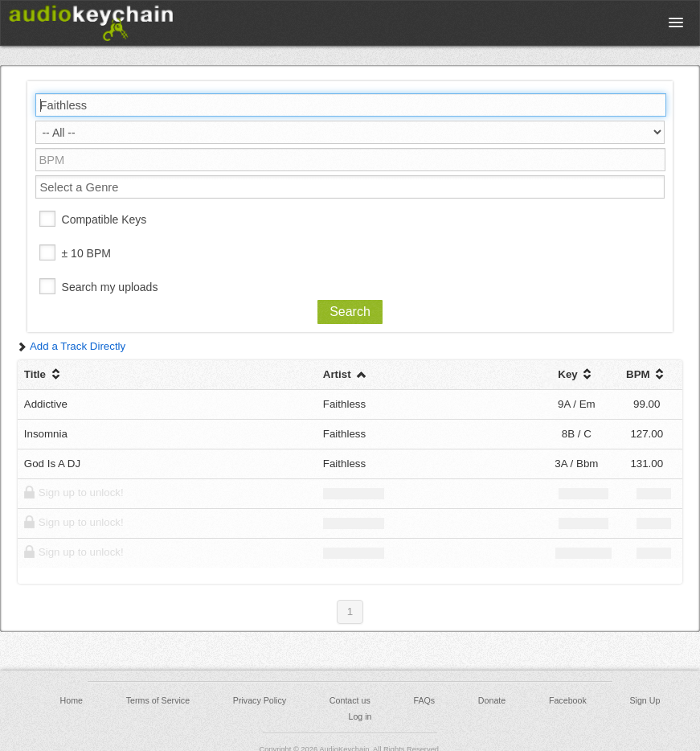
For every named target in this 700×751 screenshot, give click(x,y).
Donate (492, 700)
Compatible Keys (104, 220)
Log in (360, 716)
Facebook (568, 700)
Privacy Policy (260, 700)
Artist (346, 374)
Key (576, 374)
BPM (647, 374)
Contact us (350, 700)
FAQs (425, 700)
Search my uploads (110, 287)
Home (72, 700)
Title (44, 374)
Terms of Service (158, 700)
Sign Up (645, 700)
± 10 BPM (86, 253)
